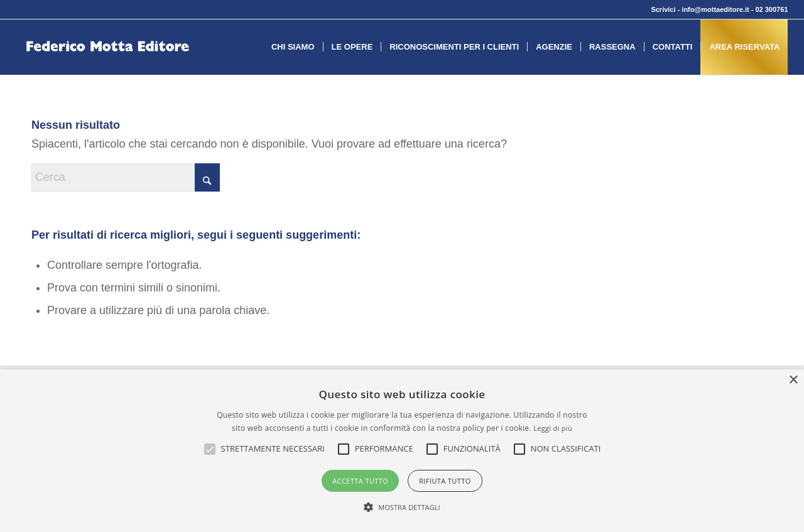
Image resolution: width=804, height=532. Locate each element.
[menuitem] (293, 47)
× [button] (793, 380)
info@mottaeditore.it (715, 9)
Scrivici (663, 9)
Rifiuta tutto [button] (445, 481)
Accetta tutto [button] (360, 481)
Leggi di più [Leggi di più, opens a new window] (553, 428)
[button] (273, 449)
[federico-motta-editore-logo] (107, 66)
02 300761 (771, 9)
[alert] (402, 451)
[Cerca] (126, 177)
